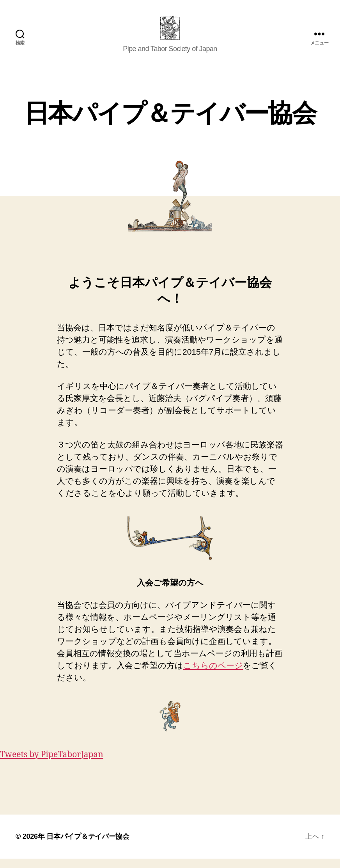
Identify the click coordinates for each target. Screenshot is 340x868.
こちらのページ (213, 674)
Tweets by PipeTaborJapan (52, 764)
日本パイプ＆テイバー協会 (88, 846)
